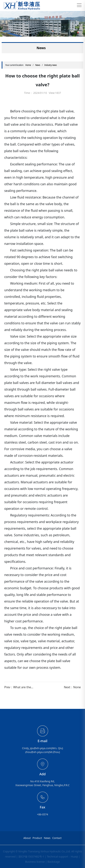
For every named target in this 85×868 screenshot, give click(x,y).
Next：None (72, 687)
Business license (35, 862)
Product (37, 838)
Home (28, 65)
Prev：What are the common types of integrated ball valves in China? (21, 687)
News (38, 65)
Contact (57, 838)
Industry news (51, 65)
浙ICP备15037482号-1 (31, 857)
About (27, 838)
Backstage (54, 862)
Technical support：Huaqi (62, 857)
